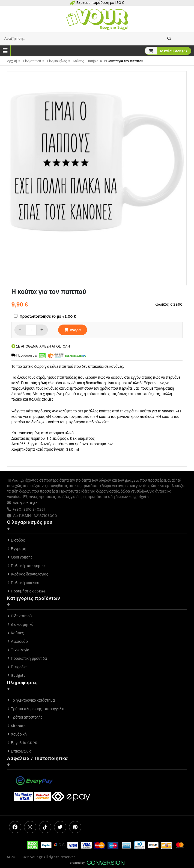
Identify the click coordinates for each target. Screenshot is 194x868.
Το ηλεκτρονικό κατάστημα (33, 700)
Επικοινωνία (21, 751)
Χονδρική (19, 734)
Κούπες (17, 633)
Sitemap (18, 726)
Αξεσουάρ (19, 642)
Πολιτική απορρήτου (28, 566)
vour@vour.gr (25, 503)
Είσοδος (18, 540)
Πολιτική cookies (25, 583)
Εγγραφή (19, 549)
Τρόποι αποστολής (27, 717)
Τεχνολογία (20, 650)
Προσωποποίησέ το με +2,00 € (48, 316)
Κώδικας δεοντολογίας (30, 574)
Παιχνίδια (19, 667)
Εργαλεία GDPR (24, 743)
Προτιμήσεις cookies (28, 591)
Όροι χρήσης (22, 557)
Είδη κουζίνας (57, 61)
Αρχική (12, 61)
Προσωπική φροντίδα (29, 659)
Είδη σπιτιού (32, 61)
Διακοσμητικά (22, 625)
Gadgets (18, 675)
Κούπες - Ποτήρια (86, 61)
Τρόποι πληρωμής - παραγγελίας (39, 709)
